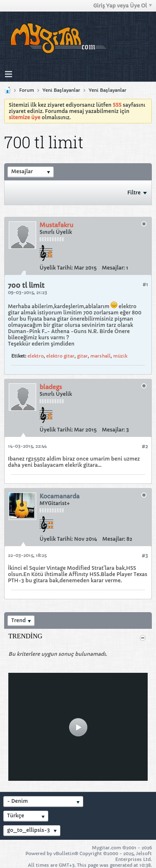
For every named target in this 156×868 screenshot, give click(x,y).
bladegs (51, 387)
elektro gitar (60, 356)
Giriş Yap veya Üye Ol (123, 6)
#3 (145, 555)
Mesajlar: (113, 268)
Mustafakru (56, 225)
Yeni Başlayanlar (61, 90)
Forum (27, 90)
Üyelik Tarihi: (56, 268)
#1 (145, 284)
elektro (36, 356)
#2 (145, 446)
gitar (82, 356)
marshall (100, 356)
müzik (120, 356)
